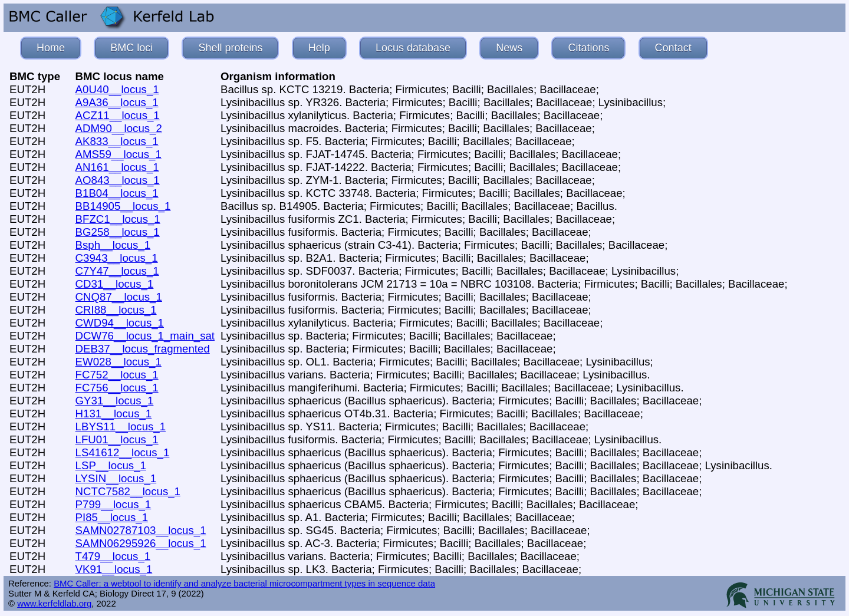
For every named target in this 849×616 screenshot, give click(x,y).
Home (51, 48)
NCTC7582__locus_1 (128, 491)
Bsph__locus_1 (113, 245)
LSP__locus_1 (111, 465)
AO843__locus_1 (118, 180)
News (509, 48)
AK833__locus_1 (117, 141)
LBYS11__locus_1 (121, 426)
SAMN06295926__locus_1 (141, 543)
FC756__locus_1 (117, 388)
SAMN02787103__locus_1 (141, 530)
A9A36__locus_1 (117, 102)
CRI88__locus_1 (116, 310)
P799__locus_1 (113, 504)
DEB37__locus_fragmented (143, 349)
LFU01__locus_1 (117, 439)
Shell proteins (230, 48)
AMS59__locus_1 (119, 154)
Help (319, 48)
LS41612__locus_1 (123, 452)
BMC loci (131, 48)
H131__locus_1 (114, 414)
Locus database (413, 48)
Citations (588, 48)
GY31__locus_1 (115, 401)
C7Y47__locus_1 (117, 271)
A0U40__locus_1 (117, 89)
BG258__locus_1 (118, 232)
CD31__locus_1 (115, 284)
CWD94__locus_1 (120, 323)
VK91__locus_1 (114, 569)
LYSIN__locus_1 (116, 478)
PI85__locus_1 (112, 517)
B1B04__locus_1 (117, 193)
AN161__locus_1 (117, 167)
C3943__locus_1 (117, 258)
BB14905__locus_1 (123, 206)
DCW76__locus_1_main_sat (145, 336)
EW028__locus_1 (119, 362)
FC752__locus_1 (117, 375)
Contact (673, 48)
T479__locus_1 (113, 556)
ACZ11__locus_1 (118, 115)
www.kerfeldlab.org (54, 603)
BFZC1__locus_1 (118, 219)
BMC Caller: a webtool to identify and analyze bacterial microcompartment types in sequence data (244, 583)
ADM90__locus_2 (119, 128)
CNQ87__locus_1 (119, 297)
